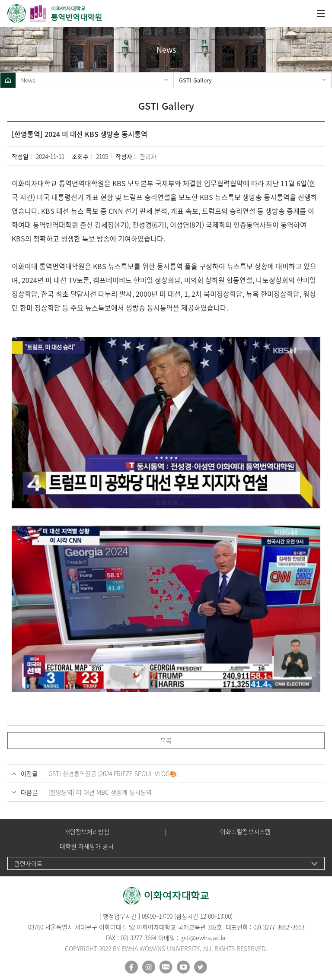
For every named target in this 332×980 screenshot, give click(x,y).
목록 (166, 740)
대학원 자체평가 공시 (87, 846)
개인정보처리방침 (87, 832)
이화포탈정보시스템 (245, 832)
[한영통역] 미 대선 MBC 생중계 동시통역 (100, 792)
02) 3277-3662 (271, 927)
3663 (298, 927)
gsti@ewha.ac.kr (203, 938)
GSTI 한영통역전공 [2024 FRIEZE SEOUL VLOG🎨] (113, 774)
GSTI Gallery (195, 80)
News (28, 80)
